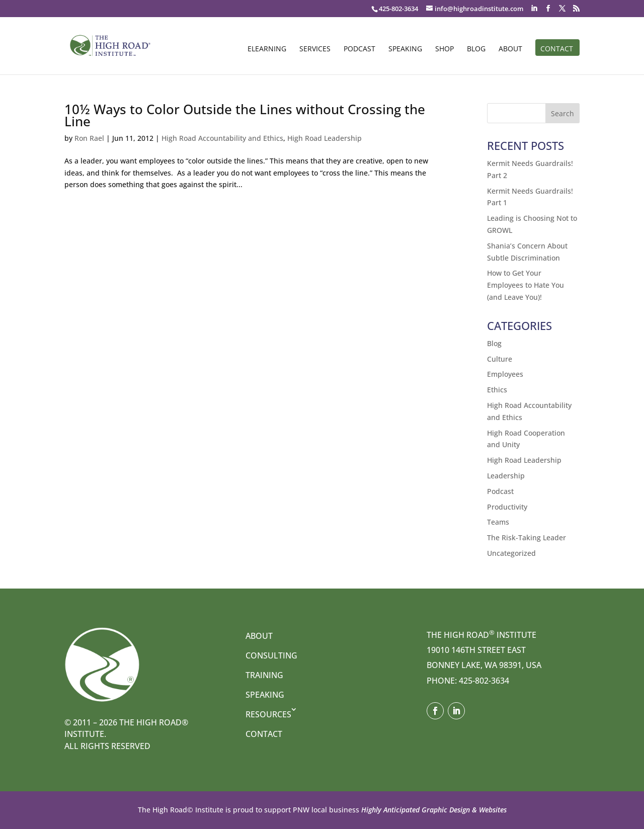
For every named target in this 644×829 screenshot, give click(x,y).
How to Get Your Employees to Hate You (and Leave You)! (526, 285)
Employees (505, 374)
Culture (500, 359)
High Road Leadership (325, 138)
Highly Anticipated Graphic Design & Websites (433, 810)
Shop (445, 49)
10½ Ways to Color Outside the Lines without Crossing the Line (245, 115)
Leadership (506, 476)
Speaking (405, 49)
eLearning (267, 49)
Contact (557, 49)
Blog (476, 49)
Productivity (507, 507)
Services (315, 49)
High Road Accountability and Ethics (222, 138)
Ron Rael (89, 138)
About (510, 49)
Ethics (497, 390)
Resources (268, 714)
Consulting (271, 655)
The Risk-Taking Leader (527, 537)
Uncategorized (511, 553)
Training (264, 675)
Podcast (359, 49)
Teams (498, 522)
